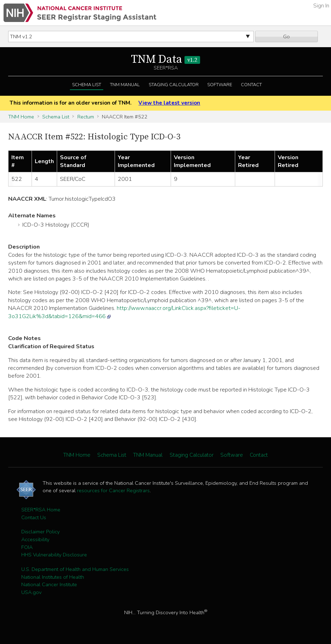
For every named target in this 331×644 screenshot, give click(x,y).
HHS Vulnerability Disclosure (54, 555)
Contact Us (34, 517)
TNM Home (21, 117)
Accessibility (35, 539)
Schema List (87, 85)
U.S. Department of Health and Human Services (75, 569)
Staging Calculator (174, 85)
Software (220, 85)
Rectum (86, 117)
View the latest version (169, 103)
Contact (251, 85)
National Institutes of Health (53, 577)
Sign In (321, 6)
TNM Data (165, 60)
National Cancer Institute (49, 584)
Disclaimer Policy (40, 532)
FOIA (27, 547)
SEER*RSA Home (41, 510)
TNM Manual (125, 85)
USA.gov (31, 592)
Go (286, 37)
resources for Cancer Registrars (113, 490)
